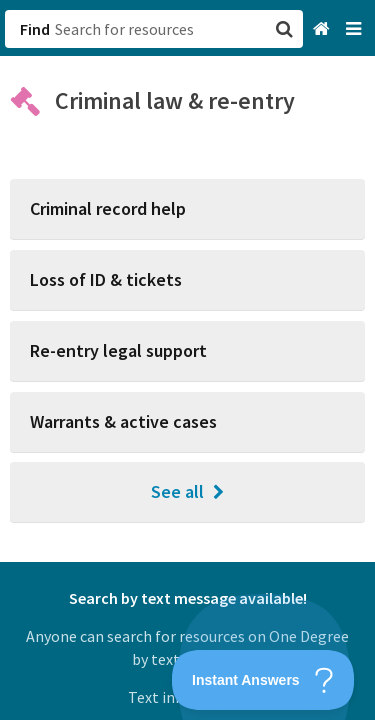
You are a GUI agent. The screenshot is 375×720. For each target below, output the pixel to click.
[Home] (323, 29)
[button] (187, 360)
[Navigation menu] (355, 29)
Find (35, 29)
